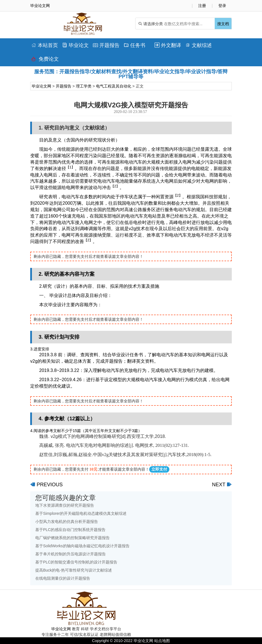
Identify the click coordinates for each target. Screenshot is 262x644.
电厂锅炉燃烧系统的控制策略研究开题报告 (72, 538)
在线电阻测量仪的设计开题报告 (63, 578)
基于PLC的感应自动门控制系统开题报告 (70, 530)
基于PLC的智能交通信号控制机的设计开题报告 (76, 562)
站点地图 (162, 641)
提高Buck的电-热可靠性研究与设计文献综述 (74, 570)
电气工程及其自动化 (114, 86)
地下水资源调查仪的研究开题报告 (65, 505)
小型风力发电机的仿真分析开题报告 (67, 522)
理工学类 (84, 86)
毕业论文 (75, 45)
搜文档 (223, 24)
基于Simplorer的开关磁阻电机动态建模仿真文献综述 (81, 513)
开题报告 (106, 45)
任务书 (134, 45)
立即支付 (159, 469)
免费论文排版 (45, 60)
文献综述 (199, 45)
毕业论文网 (41, 86)
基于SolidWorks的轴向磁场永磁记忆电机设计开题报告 (82, 546)
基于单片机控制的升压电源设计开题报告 (71, 554)
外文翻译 (168, 45)
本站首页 (45, 45)
